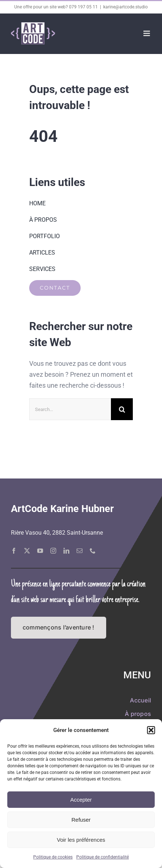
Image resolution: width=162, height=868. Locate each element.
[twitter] (27, 551)
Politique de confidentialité (103, 857)
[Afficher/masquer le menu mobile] (147, 33)
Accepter (81, 800)
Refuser (81, 820)
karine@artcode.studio (126, 7)
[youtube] (40, 551)
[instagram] (53, 551)
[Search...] (70, 409)
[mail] (80, 551)
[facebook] (14, 551)
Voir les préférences (81, 840)
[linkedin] (66, 551)
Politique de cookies (53, 857)
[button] (151, 730)
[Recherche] (122, 409)
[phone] (93, 551)
